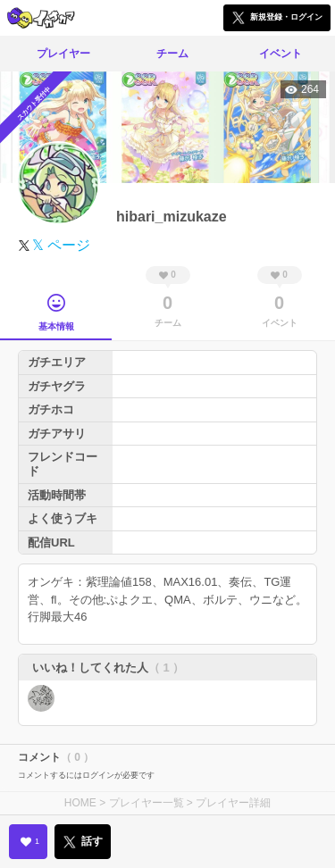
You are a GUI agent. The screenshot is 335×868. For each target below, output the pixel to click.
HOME (80, 803)
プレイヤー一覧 (147, 803)
